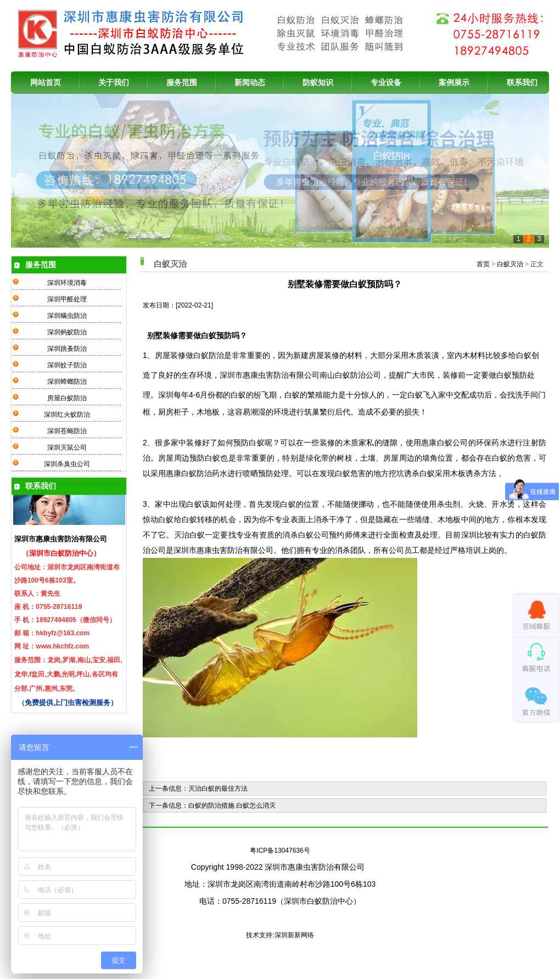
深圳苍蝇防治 (67, 431)
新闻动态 (250, 82)
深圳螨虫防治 (67, 316)
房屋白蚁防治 (67, 398)
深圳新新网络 (294, 935)
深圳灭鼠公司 (67, 447)
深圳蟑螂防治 (67, 382)
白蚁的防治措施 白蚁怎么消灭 (232, 805)
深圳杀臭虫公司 (67, 464)
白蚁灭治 (510, 264)
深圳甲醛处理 (67, 299)
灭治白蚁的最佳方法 (218, 788)
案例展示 (454, 82)
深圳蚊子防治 (67, 365)
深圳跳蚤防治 (67, 349)
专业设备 (386, 82)
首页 (483, 264)
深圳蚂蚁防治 (67, 332)
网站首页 (46, 82)
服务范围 (182, 82)
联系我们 (522, 82)
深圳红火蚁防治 (67, 415)
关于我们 (114, 82)
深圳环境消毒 (67, 283)
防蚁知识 (318, 82)
